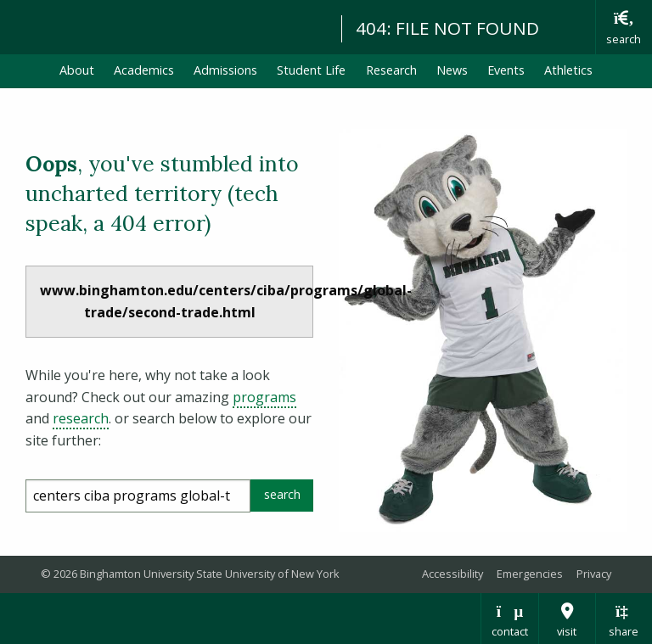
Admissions (225, 70)
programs (264, 397)
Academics (144, 70)
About (77, 70)
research (81, 418)
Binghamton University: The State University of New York (163, 26)
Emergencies (530, 574)
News (452, 70)
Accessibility (452, 574)
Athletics (568, 70)
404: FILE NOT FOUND (447, 28)
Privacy (594, 574)
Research (391, 70)
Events (506, 70)
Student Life (311, 70)
